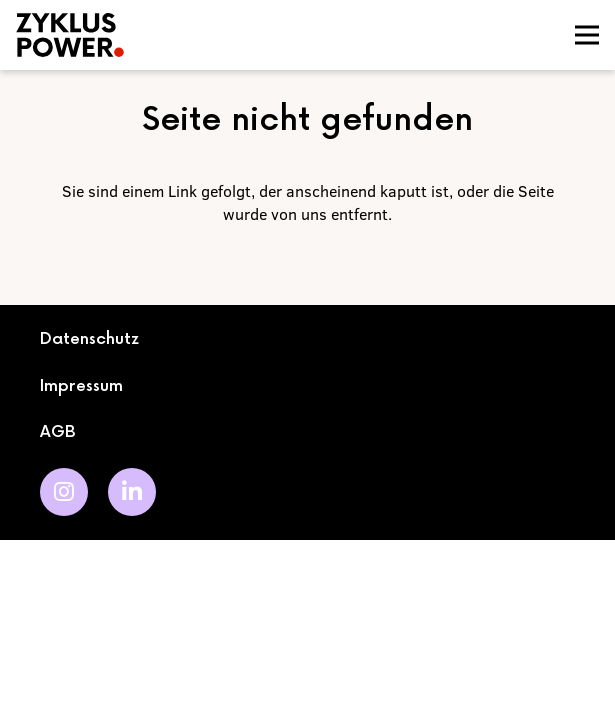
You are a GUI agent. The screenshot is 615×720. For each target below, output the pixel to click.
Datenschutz (89, 339)
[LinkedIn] (132, 492)
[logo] (174, 35)
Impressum (81, 386)
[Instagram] (64, 492)
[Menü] (587, 35)
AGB (58, 432)
